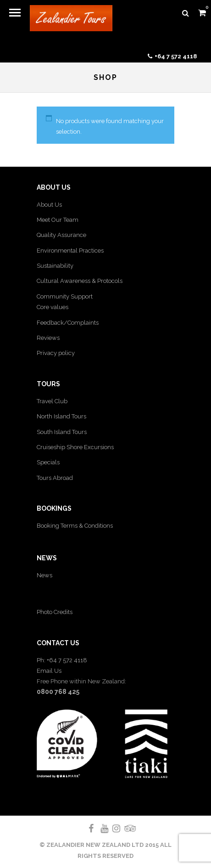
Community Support (65, 296)
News (44, 575)
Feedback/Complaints (68, 323)
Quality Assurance (61, 235)
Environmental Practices (70, 251)
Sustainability (55, 266)
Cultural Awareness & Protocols (80, 281)
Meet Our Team (58, 220)
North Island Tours (61, 416)
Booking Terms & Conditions (75, 526)
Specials (48, 462)
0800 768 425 (58, 692)
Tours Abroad (55, 478)
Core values (53, 307)
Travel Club (52, 401)
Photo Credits (55, 612)
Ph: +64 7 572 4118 (62, 660)
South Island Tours (62, 432)
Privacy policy (56, 353)
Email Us (49, 671)
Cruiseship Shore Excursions (75, 447)
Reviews (48, 338)
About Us (49, 205)
